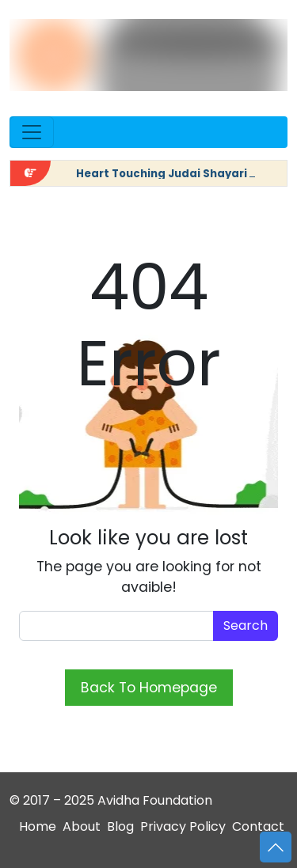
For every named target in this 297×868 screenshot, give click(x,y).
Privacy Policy (183, 826)
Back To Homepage (149, 688)
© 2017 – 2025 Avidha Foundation (111, 800)
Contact (258, 826)
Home (38, 826)
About (82, 826)
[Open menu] (32, 132)
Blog (120, 826)
